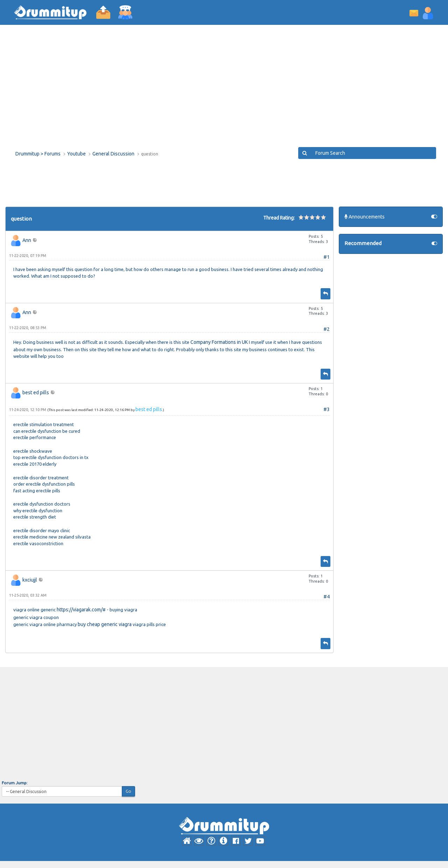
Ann (27, 240)
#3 (327, 409)
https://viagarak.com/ (80, 610)
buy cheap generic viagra (105, 624)
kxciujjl (30, 580)
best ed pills (36, 393)
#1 (327, 257)
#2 (327, 329)
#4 (327, 597)
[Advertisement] (224, 91)
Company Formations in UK (219, 342)
